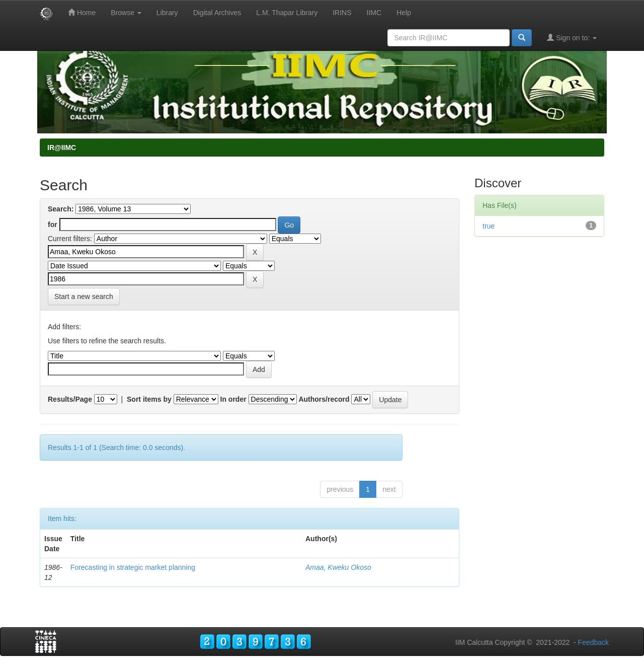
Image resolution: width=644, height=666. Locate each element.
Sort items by (149, 399)
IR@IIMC (62, 147)
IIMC (374, 13)
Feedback (593, 642)
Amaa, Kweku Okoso (338, 567)
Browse (126, 13)
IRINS (342, 13)
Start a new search (84, 297)
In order (233, 399)
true (489, 226)
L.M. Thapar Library (287, 13)
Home (82, 12)
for (53, 225)
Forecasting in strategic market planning (133, 567)
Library (167, 13)
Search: (61, 209)
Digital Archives (217, 13)
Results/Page (70, 399)
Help (404, 13)
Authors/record (324, 399)
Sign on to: (572, 38)
